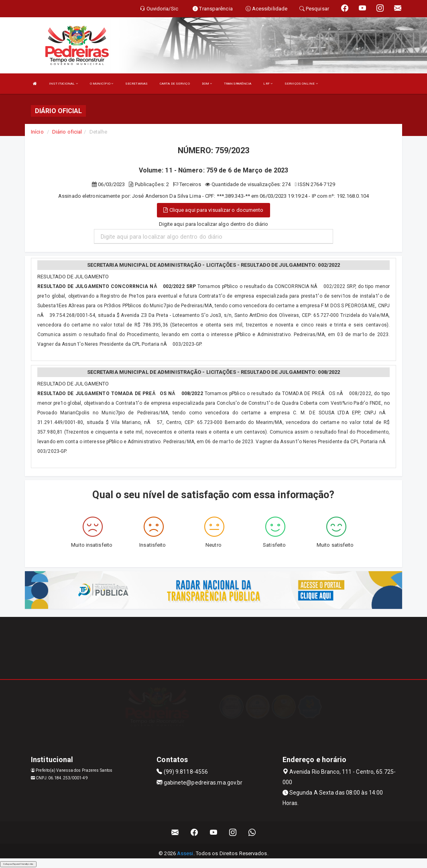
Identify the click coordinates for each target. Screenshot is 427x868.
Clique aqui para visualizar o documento (213, 210)
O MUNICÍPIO (102, 84)
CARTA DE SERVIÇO (175, 84)
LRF (268, 84)
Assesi (185, 853)
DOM (207, 84)
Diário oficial (67, 132)
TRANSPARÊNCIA (238, 84)
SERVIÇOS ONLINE (301, 84)
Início (37, 132)
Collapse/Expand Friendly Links (18, 864)
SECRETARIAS (136, 84)
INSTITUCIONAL (63, 84)
